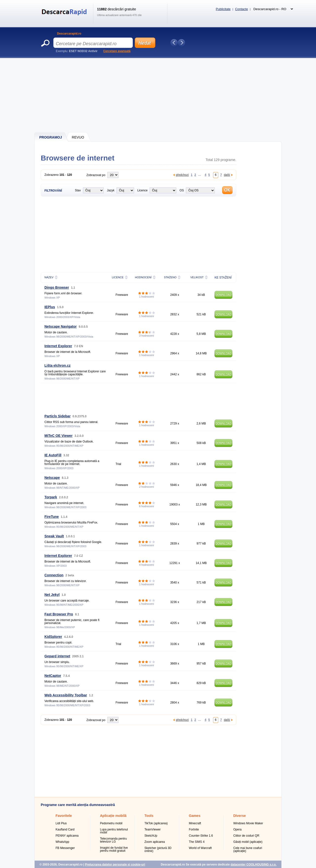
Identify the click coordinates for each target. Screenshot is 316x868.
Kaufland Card (65, 829)
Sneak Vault (54, 536)
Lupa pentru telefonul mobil (114, 831)
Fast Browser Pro (59, 614)
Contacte (241, 9)
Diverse (240, 816)
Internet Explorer (58, 346)
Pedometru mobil (111, 823)
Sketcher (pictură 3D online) (158, 849)
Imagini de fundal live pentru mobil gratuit (114, 849)
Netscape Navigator (61, 326)
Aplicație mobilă (113, 816)
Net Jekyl (52, 595)
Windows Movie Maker (248, 823)
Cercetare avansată (117, 51)
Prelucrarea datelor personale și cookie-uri (115, 865)
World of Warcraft (200, 848)
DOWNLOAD (224, 295)
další (227, 175)
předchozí (182, 175)
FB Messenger (65, 848)
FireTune (52, 517)
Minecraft (195, 823)
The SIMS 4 (197, 842)
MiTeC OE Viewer (59, 436)
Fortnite (194, 829)
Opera (237, 829)
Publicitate (223, 9)
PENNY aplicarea (67, 836)
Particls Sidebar (58, 416)
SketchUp (151, 836)
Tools (149, 816)
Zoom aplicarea (155, 842)
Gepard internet (57, 656)
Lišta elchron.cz (58, 365)
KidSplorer (53, 637)
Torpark (51, 497)
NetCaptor (53, 676)
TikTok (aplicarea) (156, 823)
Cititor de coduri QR (246, 836)
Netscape (52, 478)
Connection (54, 575)
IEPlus (50, 307)
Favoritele (64, 816)
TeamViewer (153, 829)
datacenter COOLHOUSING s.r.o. (254, 865)
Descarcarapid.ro (69, 34)
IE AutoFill (53, 455)
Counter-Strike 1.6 (201, 836)
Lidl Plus (61, 823)
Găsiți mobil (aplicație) (248, 842)
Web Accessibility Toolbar (66, 695)
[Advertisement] (158, 95)
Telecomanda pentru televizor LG (113, 840)
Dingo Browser (57, 287)
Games (195, 816)
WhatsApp (62, 842)
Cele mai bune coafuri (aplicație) (248, 849)
